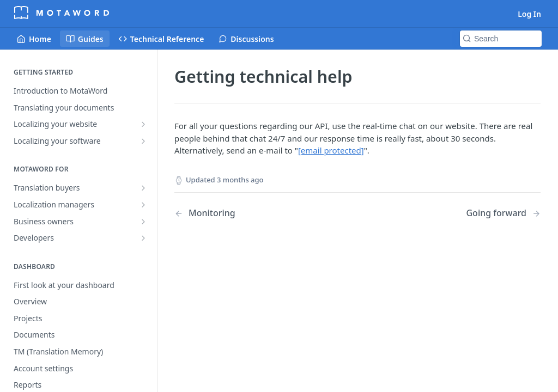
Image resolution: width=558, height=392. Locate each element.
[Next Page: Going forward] (503, 213)
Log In (529, 14)
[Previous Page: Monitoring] (253, 213)
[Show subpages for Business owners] (143, 222)
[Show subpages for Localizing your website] (143, 124)
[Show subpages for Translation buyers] (143, 188)
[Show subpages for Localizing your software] (143, 141)
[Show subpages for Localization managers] (143, 205)
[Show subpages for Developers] (143, 238)
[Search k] (501, 39)
